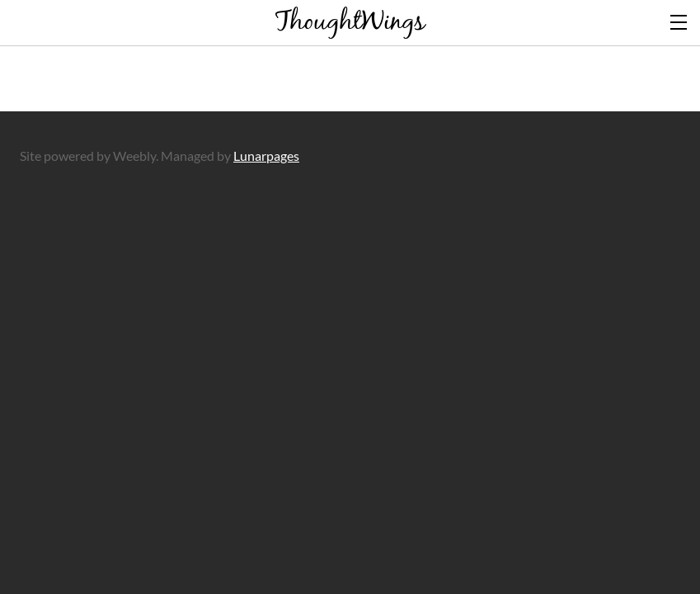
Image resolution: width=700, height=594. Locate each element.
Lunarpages (266, 156)
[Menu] (679, 21)
